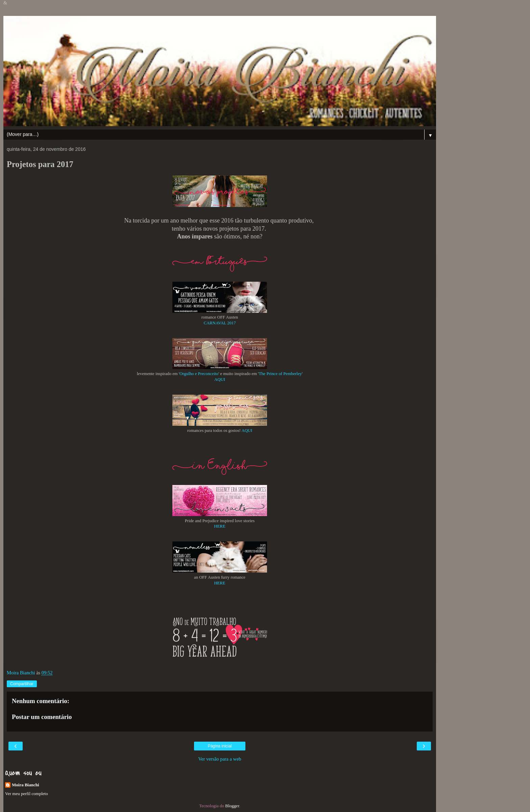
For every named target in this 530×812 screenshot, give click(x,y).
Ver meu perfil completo (27, 794)
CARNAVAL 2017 (220, 323)
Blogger (232, 806)
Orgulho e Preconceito (199, 374)
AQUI (220, 379)
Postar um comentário (42, 717)
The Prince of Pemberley (280, 374)
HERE (220, 526)
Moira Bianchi (26, 785)
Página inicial (220, 746)
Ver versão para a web (220, 759)
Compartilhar (22, 684)
